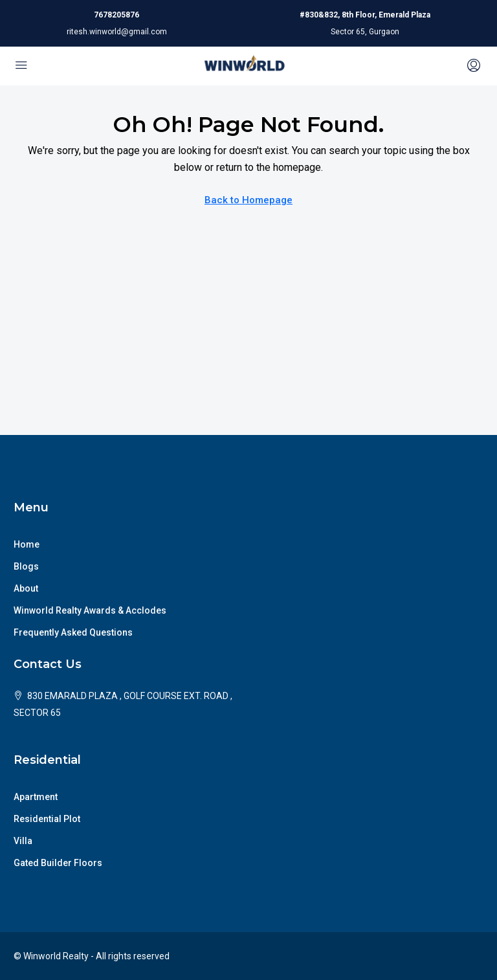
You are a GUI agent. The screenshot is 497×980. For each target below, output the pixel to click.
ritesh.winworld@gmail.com (117, 32)
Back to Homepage (248, 200)
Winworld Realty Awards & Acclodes (90, 610)
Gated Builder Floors (58, 863)
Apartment (36, 797)
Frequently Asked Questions (73, 632)
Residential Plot (47, 819)
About (26, 588)
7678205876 (116, 15)
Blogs (26, 566)
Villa (23, 841)
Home (27, 544)
